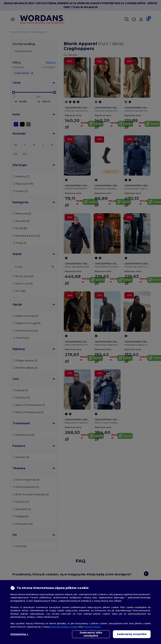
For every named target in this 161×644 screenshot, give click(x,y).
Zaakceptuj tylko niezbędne (91, 634)
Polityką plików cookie (64, 627)
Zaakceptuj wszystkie (132, 634)
